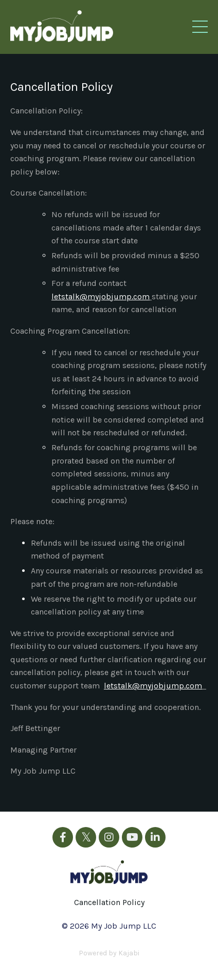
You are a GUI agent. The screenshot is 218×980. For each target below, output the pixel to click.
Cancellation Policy (109, 902)
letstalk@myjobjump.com (101, 296)
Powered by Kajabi (109, 953)
